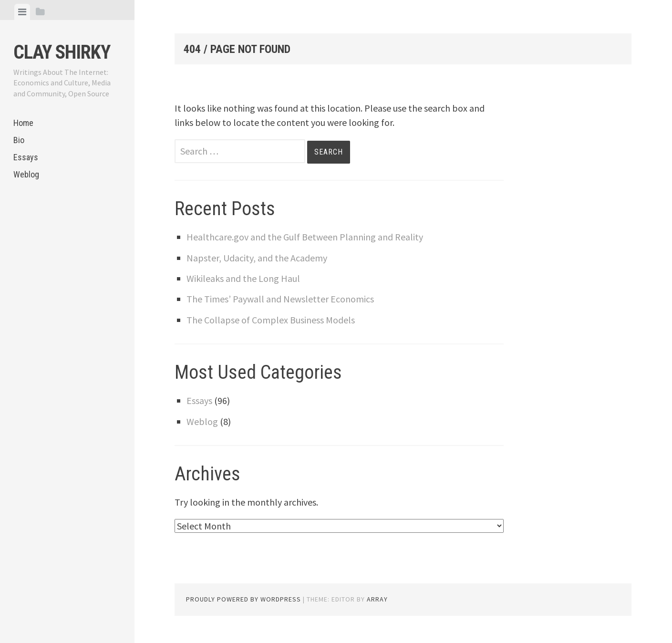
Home (23, 123)
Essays (26, 157)
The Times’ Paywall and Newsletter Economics (280, 299)
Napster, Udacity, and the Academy (257, 258)
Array (377, 599)
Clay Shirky (62, 52)
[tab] (22, 12)
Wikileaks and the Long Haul (243, 278)
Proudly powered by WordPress (243, 599)
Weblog (26, 174)
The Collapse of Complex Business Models (271, 320)
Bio (19, 140)
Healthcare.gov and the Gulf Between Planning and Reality (305, 237)
